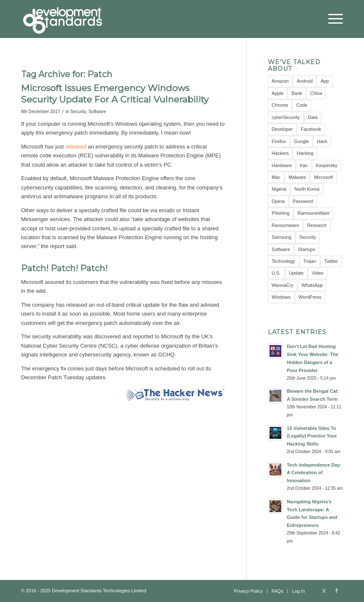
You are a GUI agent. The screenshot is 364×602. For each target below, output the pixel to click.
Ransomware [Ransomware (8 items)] (285, 225)
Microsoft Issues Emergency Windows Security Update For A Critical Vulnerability (115, 94)
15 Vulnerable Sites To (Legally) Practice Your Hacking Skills (312, 436)
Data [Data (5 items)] (313, 117)
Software (97, 111)
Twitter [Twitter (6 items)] (331, 261)
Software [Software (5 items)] (281, 249)
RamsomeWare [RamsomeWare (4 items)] (313, 213)
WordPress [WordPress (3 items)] (310, 297)
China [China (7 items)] (316, 93)
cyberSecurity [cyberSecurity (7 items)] (286, 117)
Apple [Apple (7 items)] (278, 93)
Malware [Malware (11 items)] (297, 177)
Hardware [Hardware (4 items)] (282, 165)
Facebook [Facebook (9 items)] (311, 129)
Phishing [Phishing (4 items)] (280, 213)
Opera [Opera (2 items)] (278, 201)
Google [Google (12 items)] (301, 141)
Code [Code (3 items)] (302, 105)
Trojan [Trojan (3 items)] (310, 261)
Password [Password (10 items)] (303, 201)
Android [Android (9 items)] (305, 81)
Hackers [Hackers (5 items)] (280, 153)
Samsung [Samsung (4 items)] (281, 237)
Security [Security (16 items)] (308, 237)
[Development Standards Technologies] (62, 19)
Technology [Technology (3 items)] (283, 261)
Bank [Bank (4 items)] (297, 93)
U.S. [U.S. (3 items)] (276, 273)
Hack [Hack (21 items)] (322, 141)
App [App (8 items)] (325, 81)
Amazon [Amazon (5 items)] (280, 81)
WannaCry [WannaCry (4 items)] (283, 285)
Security (78, 111)
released (76, 147)
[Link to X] (324, 591)
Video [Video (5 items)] (318, 273)
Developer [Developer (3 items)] (282, 129)
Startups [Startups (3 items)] (307, 249)
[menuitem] (331, 19)
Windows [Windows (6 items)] (281, 297)
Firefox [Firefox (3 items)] (279, 141)
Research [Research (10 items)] (317, 225)
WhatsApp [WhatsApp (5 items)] (312, 285)
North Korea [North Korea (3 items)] (307, 189)
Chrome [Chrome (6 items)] (280, 105)
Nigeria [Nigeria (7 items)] (279, 189)
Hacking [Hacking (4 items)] (305, 153)
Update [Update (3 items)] (296, 273)
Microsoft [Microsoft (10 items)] (323, 177)
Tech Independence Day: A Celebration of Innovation (314, 473)
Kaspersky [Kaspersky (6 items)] (327, 165)
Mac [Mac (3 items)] (276, 177)
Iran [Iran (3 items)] (304, 165)
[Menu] (331, 19)
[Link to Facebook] (337, 591)
